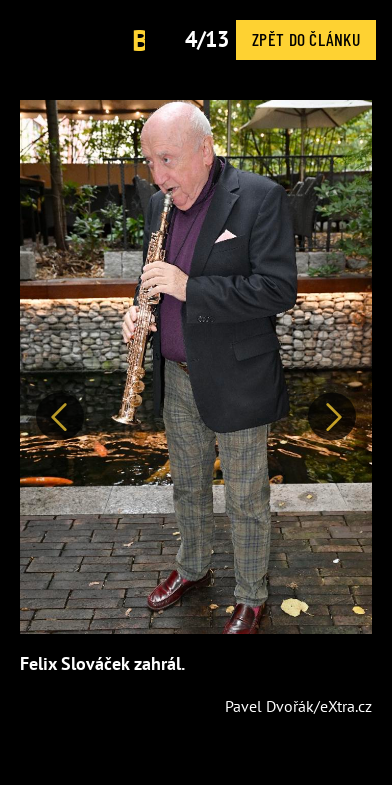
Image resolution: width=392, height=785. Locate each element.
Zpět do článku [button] (306, 39)
